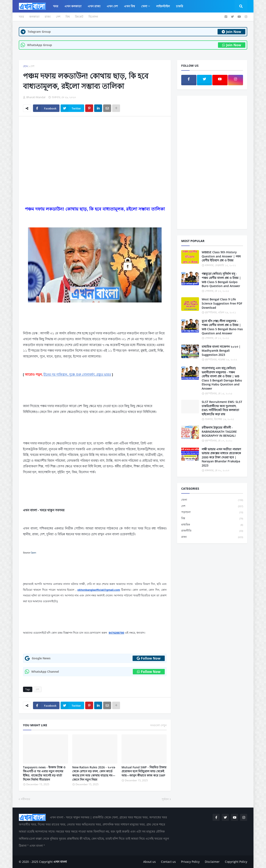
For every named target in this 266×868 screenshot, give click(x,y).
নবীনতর (25, 799)
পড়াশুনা (212, 512)
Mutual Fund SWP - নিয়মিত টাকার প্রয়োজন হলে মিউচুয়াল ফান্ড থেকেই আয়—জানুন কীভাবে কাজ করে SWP (144, 771)
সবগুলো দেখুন (158, 725)
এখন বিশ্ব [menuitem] (129, 6)
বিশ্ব (68, 17)
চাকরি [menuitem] (180, 6)
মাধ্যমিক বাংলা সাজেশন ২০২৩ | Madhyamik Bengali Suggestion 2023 (221, 351)
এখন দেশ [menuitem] (112, 6)
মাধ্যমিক (212, 525)
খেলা (212, 500)
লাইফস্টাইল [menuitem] (163, 6)
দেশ (58, 17)
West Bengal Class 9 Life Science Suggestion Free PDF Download (222, 303)
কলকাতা (34, 17)
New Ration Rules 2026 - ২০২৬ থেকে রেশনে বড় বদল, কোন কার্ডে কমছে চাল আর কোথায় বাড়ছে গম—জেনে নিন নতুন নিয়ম (94, 773)
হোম (25, 66)
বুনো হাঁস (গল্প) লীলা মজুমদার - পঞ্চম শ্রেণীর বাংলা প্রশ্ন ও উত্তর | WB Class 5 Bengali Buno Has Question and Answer (222, 327)
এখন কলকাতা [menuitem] (73, 6)
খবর (21, 17)
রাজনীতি (212, 531)
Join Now (231, 32)
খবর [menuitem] (56, 6)
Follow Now (149, 658)
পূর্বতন (165, 799)
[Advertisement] (95, 151)
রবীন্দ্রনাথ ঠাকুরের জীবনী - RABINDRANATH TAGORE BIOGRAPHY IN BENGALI (219, 431)
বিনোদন (93, 17)
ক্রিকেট (79, 17)
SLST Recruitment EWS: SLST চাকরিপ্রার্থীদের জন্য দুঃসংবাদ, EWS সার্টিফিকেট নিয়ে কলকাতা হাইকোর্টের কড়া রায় (222, 408)
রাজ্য (48, 17)
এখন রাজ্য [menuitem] (94, 6)
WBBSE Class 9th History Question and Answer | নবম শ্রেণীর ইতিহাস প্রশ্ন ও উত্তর (221, 256)
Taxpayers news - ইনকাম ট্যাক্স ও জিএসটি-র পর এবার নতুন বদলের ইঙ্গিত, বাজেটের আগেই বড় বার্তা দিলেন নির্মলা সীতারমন (44, 773)
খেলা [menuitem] (144, 6)
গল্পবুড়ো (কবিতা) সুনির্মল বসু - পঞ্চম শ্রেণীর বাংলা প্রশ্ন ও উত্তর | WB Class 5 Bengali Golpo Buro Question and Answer (221, 280)
